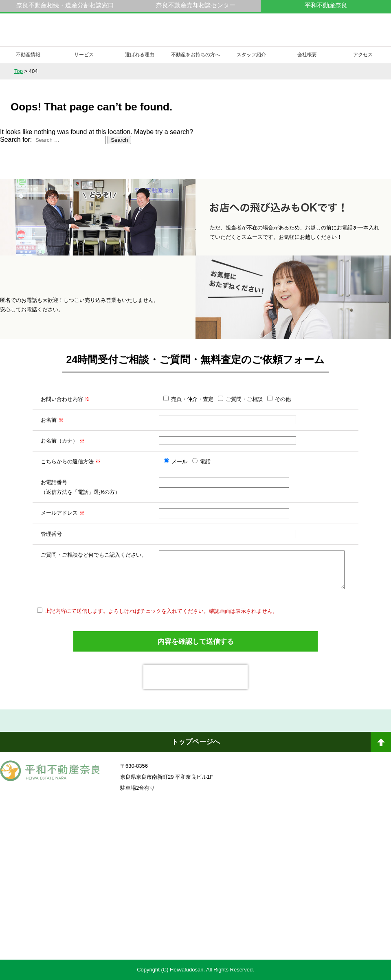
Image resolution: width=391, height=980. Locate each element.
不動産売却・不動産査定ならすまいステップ (95, 927)
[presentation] (195, 677)
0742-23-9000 (305, 34)
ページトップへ (381, 745)
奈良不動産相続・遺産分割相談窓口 (65, 5)
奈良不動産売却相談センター (196, 5)
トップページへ (196, 742)
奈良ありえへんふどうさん (96, 831)
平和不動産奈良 (50, 34)
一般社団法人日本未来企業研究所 (96, 876)
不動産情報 (28, 55)
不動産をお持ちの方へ (195, 55)
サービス (84, 55)
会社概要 (307, 55)
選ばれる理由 (140, 55)
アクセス (363, 55)
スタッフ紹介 (251, 55)
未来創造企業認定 (295, 876)
